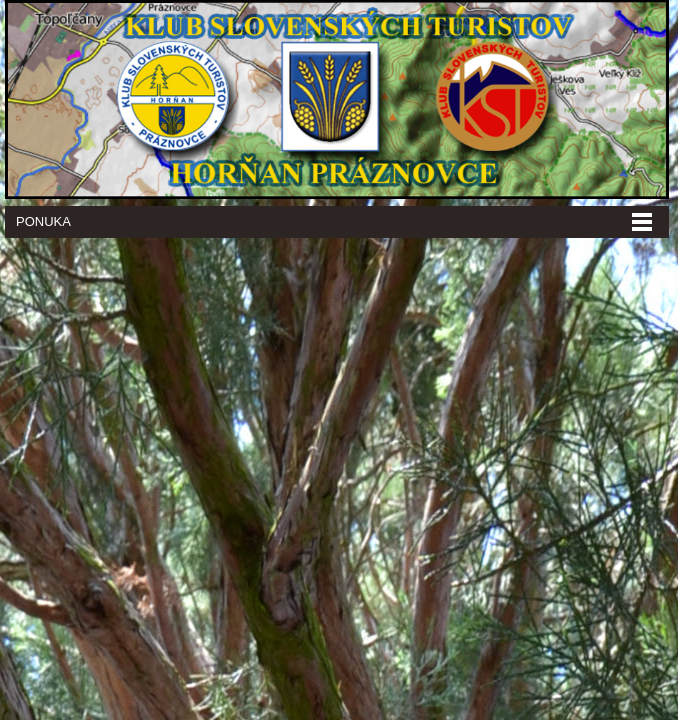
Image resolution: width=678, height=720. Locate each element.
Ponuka (43, 221)
